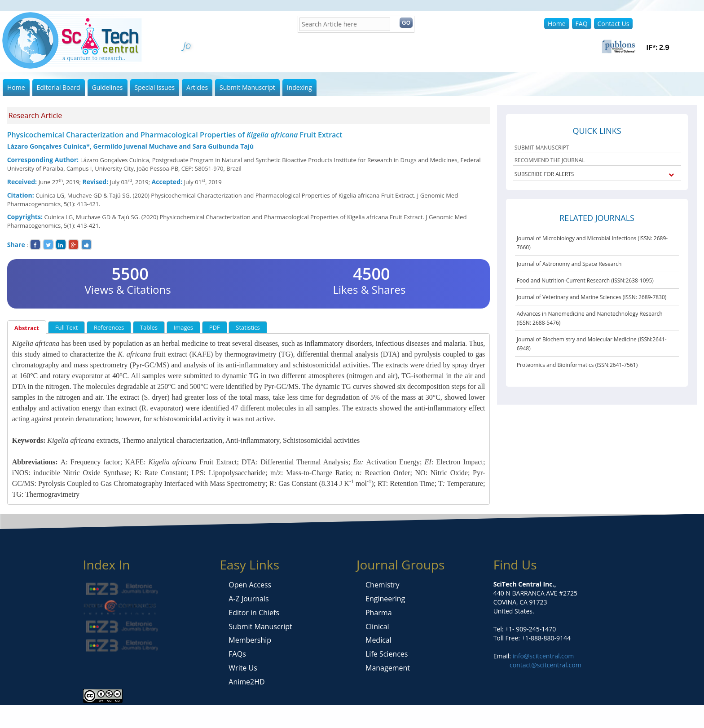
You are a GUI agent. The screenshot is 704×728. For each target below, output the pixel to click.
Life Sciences (387, 654)
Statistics (248, 327)
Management (388, 668)
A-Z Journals (249, 599)
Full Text (67, 327)
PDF (215, 327)
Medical (378, 640)
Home (557, 24)
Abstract (27, 328)
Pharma (379, 613)
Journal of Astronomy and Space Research (569, 264)
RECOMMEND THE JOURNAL (550, 160)
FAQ (582, 24)
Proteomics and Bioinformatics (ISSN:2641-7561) (577, 365)
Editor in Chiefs (254, 613)
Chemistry (383, 585)
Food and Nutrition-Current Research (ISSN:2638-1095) (585, 280)
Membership (250, 640)
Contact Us (614, 24)
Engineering (385, 599)
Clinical (377, 627)
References (109, 327)
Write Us (243, 668)
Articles (197, 87)
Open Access (250, 585)
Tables (149, 327)
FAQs (237, 654)
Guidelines (108, 87)
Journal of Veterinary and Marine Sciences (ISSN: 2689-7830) (592, 297)
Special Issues (155, 87)
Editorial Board (59, 87)
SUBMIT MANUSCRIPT (542, 148)
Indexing (299, 87)
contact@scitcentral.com (546, 665)
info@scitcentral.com (542, 656)
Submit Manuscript (247, 87)
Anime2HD (246, 682)
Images (183, 327)
